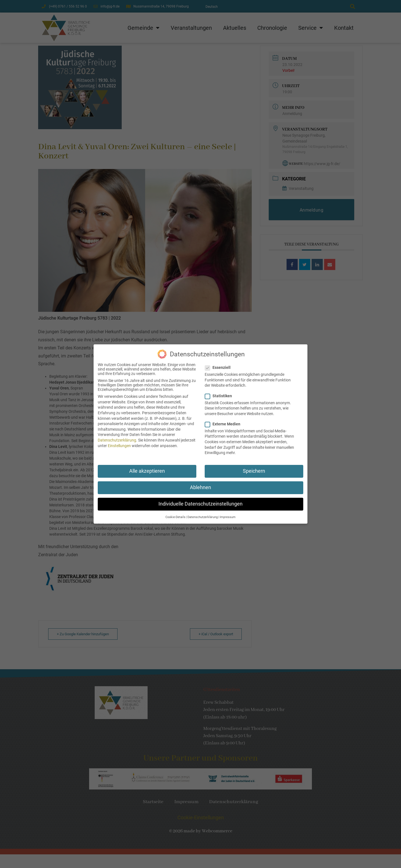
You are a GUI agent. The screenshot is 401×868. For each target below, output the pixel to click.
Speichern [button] (254, 467)
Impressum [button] (228, 513)
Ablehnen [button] (200, 483)
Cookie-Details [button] (175, 513)
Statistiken (220, 391)
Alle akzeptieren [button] (147, 467)
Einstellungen (119, 441)
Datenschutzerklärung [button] (203, 513)
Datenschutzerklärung (117, 436)
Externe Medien (224, 420)
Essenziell (219, 363)
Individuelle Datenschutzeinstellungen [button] (200, 500)
